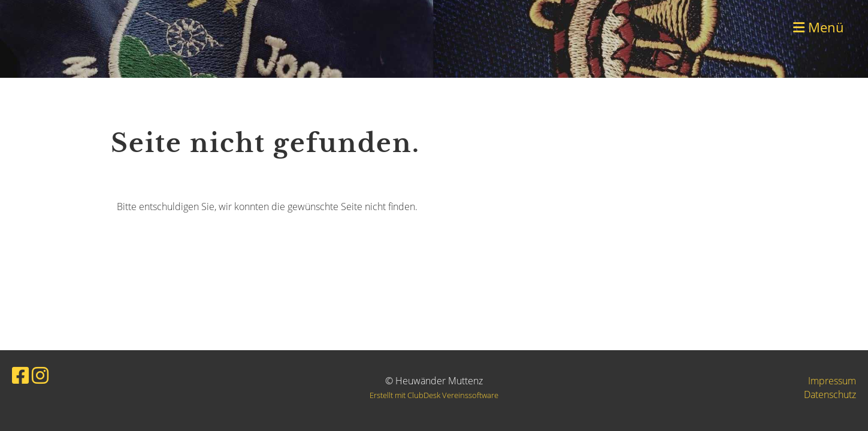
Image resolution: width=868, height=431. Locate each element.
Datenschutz (830, 394)
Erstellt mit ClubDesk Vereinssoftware (434, 395)
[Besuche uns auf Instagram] (40, 375)
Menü (819, 27)
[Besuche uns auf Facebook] (20, 375)
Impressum (832, 381)
